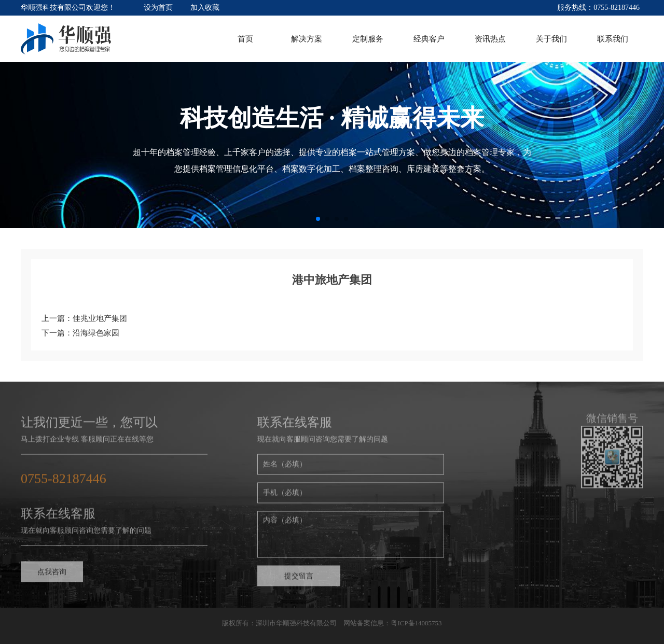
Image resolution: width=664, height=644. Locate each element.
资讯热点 (490, 39)
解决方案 (307, 39)
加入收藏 (205, 8)
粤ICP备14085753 (416, 623)
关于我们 (551, 39)
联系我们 (613, 39)
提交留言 (299, 580)
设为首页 (158, 8)
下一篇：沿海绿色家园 (80, 333)
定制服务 (368, 39)
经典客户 (429, 39)
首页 (245, 39)
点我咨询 (52, 576)
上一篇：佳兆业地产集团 (84, 318)
